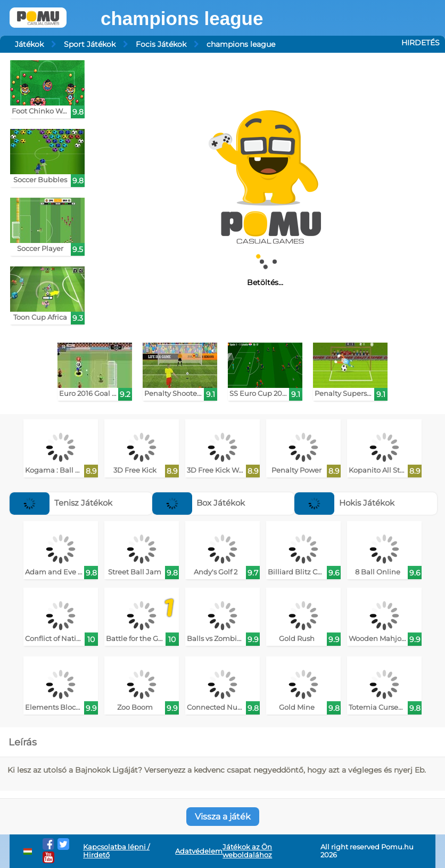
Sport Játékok (90, 44)
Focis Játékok (161, 44)
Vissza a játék (223, 817)
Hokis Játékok (344, 503)
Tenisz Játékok (61, 503)
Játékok (29, 44)
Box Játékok (199, 503)
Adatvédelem (199, 851)
